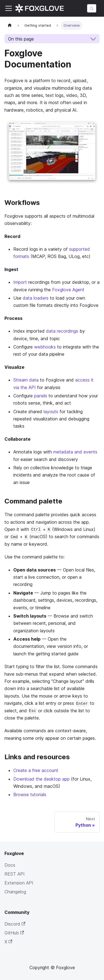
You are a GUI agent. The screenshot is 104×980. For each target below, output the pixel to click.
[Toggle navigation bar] (9, 8)
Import (20, 282)
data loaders (36, 298)
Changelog (15, 892)
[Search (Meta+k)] (92, 8)
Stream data (26, 380)
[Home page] (10, 25)
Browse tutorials (30, 794)
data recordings (62, 331)
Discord (15, 924)
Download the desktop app (41, 779)
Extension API (19, 883)
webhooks (45, 347)
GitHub (14, 933)
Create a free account (36, 770)
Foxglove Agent (68, 290)
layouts (51, 412)
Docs (10, 865)
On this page (21, 39)
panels (41, 396)
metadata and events (75, 452)
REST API (15, 874)
